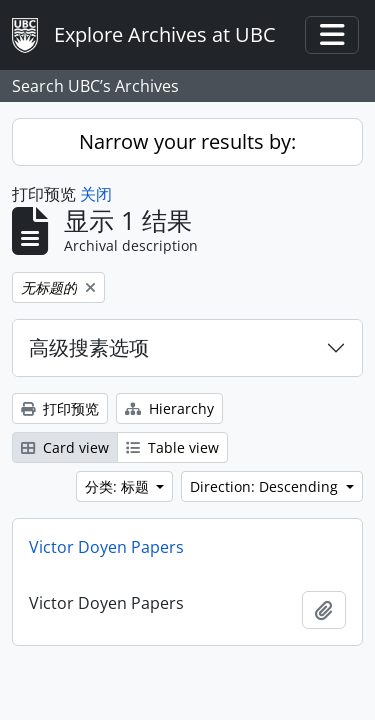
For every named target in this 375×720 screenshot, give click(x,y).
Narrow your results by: (187, 141)
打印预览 (60, 408)
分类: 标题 (119, 486)
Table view (172, 447)
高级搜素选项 (89, 347)
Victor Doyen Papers (106, 547)
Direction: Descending (266, 486)
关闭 (96, 194)
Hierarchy (169, 408)
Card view (65, 447)
